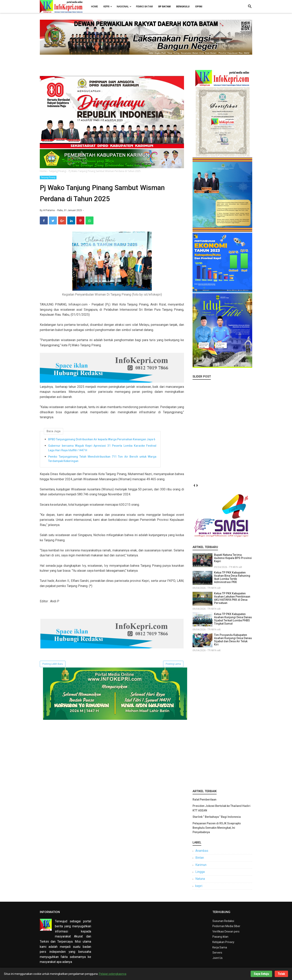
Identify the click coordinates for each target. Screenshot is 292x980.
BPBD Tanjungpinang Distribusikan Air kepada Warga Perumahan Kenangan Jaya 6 (102, 439)
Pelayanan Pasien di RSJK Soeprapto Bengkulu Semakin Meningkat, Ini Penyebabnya (217, 828)
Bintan (200, 858)
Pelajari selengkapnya (113, 974)
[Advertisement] (222, 720)
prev (194, 486)
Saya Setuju (261, 974)
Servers (217, 953)
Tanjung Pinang (48, 177)
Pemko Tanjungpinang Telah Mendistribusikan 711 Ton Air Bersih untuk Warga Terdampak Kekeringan (102, 459)
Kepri (106, 6)
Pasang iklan (220, 937)
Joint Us (218, 958)
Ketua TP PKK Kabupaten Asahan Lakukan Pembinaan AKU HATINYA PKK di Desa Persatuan (232, 598)
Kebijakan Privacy (223, 942)
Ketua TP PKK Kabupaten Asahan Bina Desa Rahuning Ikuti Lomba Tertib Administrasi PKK (232, 577)
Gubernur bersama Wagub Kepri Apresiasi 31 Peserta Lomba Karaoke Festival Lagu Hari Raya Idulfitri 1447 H (102, 448)
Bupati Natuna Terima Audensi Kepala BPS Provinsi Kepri (233, 558)
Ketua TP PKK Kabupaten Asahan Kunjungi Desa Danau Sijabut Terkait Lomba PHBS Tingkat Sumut (233, 619)
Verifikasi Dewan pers (226, 931)
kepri (199, 886)
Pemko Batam (144, 6)
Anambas (202, 851)
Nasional (123, 6)
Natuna (200, 879)
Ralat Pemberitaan (204, 800)
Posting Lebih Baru (53, 664)
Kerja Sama (220, 947)
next (197, 486)
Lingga (200, 872)
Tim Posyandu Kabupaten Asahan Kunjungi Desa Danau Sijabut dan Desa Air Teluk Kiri (233, 640)
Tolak (281, 974)
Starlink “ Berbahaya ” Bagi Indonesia (217, 817)
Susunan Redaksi (223, 921)
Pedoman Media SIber (226, 926)
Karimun (201, 865)
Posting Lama (173, 664)
